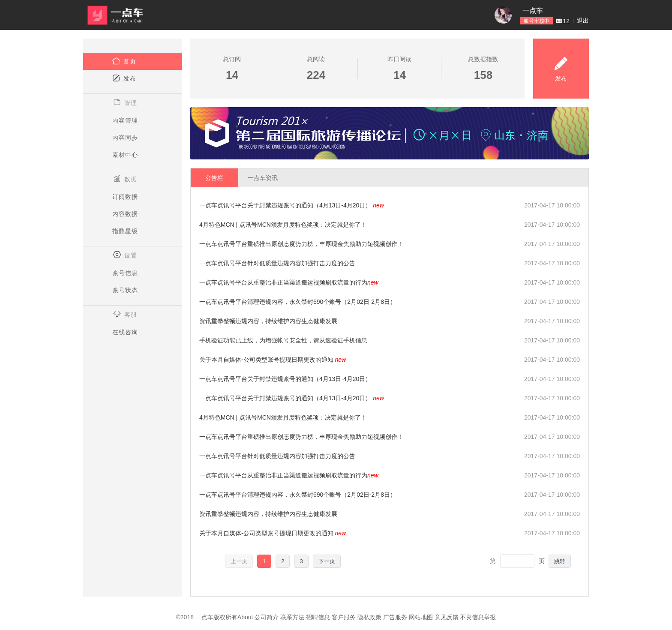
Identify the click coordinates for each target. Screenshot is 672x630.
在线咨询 (125, 332)
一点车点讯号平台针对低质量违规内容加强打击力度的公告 (277, 263)
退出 (583, 21)
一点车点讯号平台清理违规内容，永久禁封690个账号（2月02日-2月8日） (298, 302)
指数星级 (125, 231)
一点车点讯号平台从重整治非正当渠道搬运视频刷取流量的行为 (289, 282)
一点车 (533, 10)
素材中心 (125, 155)
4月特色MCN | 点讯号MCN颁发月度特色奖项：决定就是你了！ (283, 225)
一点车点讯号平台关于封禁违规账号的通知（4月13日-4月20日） (292, 205)
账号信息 (125, 273)
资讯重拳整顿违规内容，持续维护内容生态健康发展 (268, 321)
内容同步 (125, 138)
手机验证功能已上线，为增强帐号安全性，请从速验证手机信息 (283, 340)
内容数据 (125, 214)
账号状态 (125, 290)
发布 (124, 78)
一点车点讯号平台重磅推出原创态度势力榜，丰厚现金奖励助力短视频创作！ (301, 244)
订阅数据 (125, 197)
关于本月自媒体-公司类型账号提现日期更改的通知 (273, 360)
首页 (124, 61)
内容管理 (125, 120)
